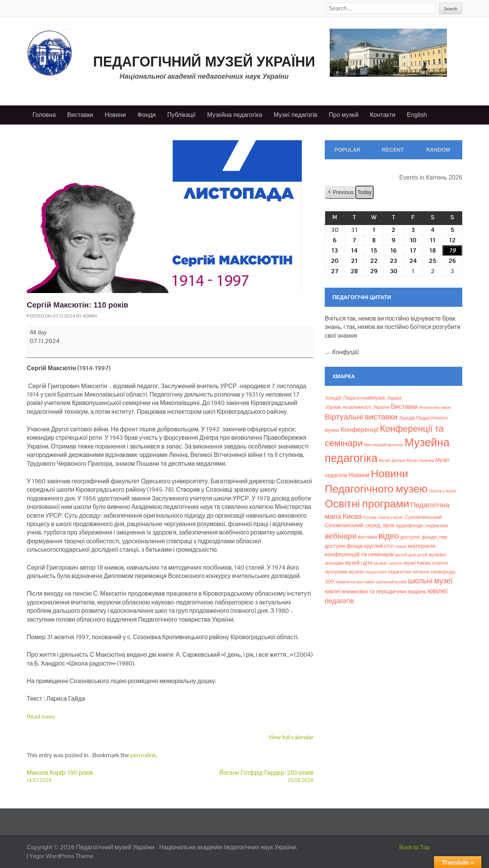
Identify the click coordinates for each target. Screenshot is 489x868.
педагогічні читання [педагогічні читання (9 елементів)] (409, 572)
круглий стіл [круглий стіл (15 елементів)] (379, 546)
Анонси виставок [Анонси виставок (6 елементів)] (435, 407)
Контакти (383, 115)
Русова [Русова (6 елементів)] (370, 517)
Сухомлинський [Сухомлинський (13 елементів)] (423, 517)
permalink (143, 755)
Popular (347, 150)
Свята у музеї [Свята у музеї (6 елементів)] (390, 517)
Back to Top (415, 847)
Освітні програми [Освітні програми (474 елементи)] (367, 504)
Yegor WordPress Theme (62, 856)
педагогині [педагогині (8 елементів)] (376, 572)
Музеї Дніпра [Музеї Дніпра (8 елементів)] (392, 460)
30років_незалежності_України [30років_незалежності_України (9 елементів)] (357, 407)
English (417, 115)
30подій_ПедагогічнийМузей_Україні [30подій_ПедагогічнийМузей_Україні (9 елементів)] (363, 398)
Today (364, 192)
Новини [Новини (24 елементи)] (359, 475)
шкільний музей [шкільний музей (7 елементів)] (391, 582)
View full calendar (291, 737)
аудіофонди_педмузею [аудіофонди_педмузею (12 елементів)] (422, 525)
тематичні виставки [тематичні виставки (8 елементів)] (355, 582)
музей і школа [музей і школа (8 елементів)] (388, 563)
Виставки (80, 115)
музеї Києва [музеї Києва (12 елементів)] (417, 563)
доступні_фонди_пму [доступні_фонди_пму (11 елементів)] (424, 537)
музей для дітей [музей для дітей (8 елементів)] (411, 555)
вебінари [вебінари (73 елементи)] (341, 536)
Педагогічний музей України (204, 62)
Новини (115, 115)
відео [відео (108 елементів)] (389, 536)
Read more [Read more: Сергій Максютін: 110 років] (41, 717)
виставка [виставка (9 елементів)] (368, 537)
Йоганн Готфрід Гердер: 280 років (242, 776)
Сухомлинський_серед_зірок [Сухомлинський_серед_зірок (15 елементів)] (360, 525)
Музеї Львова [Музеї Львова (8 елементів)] (420, 460)
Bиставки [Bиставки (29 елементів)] (404, 406)
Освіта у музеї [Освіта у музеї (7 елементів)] (442, 491)
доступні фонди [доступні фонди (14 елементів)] (344, 546)
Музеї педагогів (295, 115)
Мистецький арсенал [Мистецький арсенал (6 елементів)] (384, 445)
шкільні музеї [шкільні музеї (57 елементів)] (430, 581)
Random (438, 150)
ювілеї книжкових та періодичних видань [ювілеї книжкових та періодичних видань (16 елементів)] (376, 591)
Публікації (181, 115)
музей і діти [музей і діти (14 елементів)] (359, 563)
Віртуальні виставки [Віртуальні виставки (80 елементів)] (361, 417)
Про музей (344, 115)
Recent (393, 150)
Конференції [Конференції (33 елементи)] (359, 429)
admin (90, 316)
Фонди (147, 115)
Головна (44, 115)
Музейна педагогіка (235, 115)
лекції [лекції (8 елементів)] (401, 546)
